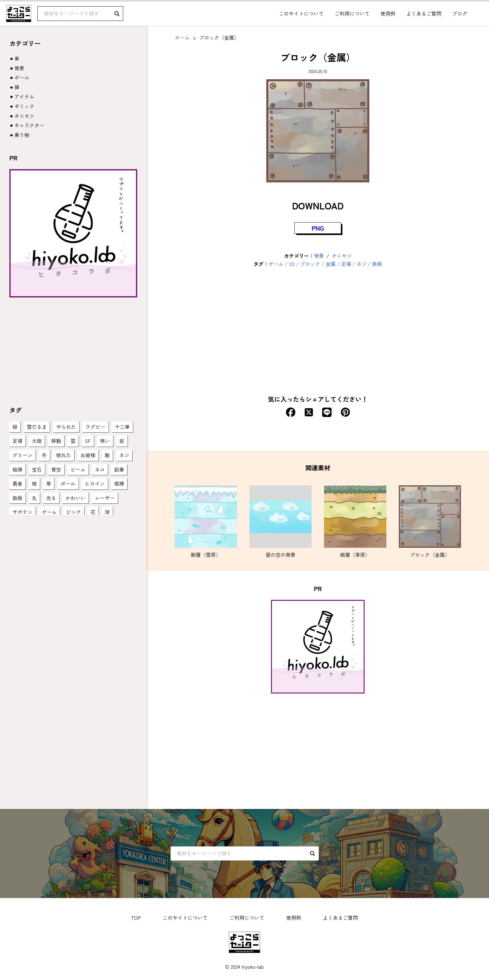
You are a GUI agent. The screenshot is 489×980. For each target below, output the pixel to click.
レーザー (105, 498)
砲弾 (17, 469)
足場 (346, 264)
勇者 (17, 483)
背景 (319, 256)
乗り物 (22, 135)
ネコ (100, 469)
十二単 (122, 427)
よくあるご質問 (424, 13)
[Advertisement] (318, 335)
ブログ (460, 13)
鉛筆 (119, 469)
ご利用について (352, 13)
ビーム (78, 469)
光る (51, 498)
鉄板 (377, 264)
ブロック (310, 264)
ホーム (182, 37)
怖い (105, 441)
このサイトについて (301, 13)
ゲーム (276, 264)
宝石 (37, 469)
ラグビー (95, 427)
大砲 (37, 441)
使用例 (388, 13)
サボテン (22, 512)
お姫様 (88, 455)
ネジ (362, 264)
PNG (318, 228)
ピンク (74, 512)
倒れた (64, 455)
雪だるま (37, 427)
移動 (56, 441)
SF (88, 441)
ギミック (24, 106)
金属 (331, 264)
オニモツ (342, 256)
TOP (136, 918)
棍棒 (119, 483)
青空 (56, 469)
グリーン (22, 455)
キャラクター (29, 125)
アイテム (24, 96)
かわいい (75, 498)
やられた (66, 427)
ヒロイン (95, 483)
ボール (22, 77)
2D (292, 264)
